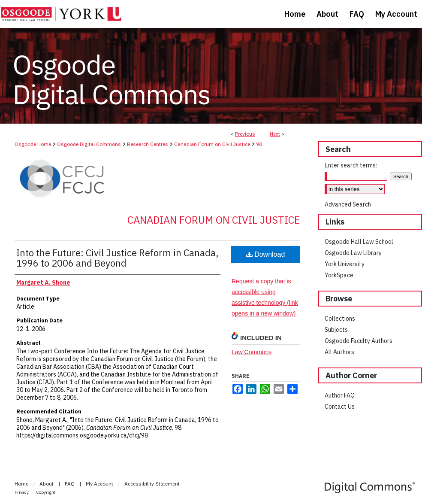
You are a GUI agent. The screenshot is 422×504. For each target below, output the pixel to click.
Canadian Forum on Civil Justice (212, 144)
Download (266, 254)
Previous (245, 134)
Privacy (22, 492)
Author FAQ (340, 395)
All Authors (339, 352)
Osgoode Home (33, 144)
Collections (340, 319)
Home (22, 484)
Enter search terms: (351, 165)
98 (259, 144)
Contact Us (340, 407)
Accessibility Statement (152, 484)
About (47, 484)
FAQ (70, 484)
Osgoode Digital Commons (89, 144)
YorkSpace (339, 275)
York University (345, 264)
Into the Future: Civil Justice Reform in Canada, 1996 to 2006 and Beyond (118, 258)
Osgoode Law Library (353, 253)
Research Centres (148, 144)
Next (275, 134)
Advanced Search (348, 204)
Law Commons (252, 352)
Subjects (336, 330)
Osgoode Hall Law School (359, 242)
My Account (100, 484)
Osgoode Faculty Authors (359, 341)
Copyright (46, 492)
